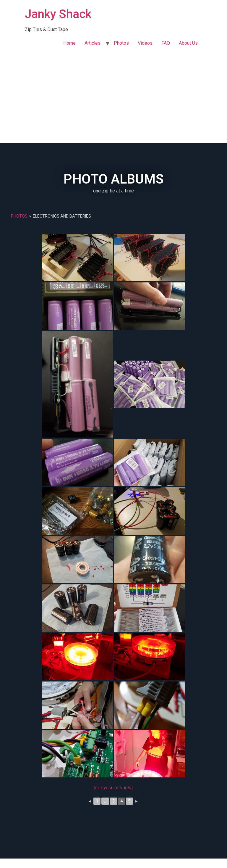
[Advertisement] (113, 98)
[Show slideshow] (114, 788)
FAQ (166, 43)
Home (69, 43)
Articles (93, 43)
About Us (188, 43)
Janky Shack (58, 14)
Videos (145, 43)
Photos (121, 43)
